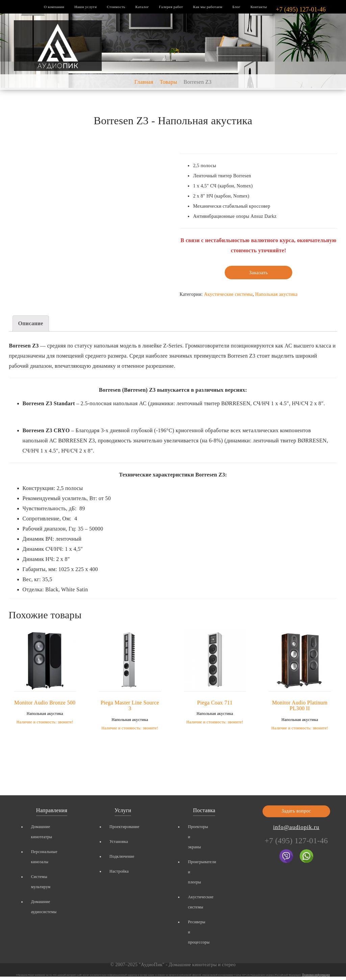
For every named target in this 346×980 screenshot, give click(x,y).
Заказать (258, 273)
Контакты (259, 7)
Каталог (142, 7)
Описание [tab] (31, 323)
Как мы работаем (208, 7)
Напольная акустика (276, 294)
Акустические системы (228, 294)
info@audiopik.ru (296, 827)
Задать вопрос (296, 811)
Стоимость (116, 7)
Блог (236, 7)
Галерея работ (171, 7)
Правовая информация (316, 975)
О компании (54, 7)
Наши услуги (85, 7)
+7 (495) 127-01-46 (301, 9)
